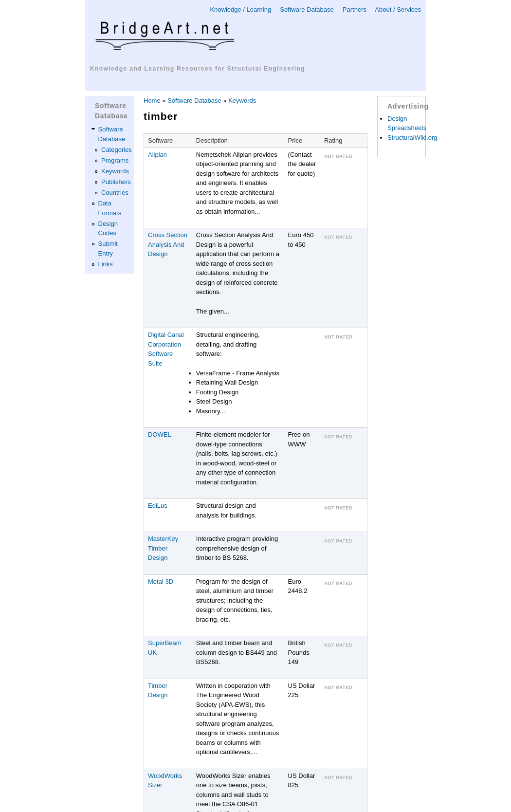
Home (152, 101)
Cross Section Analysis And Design (168, 244)
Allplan (157, 155)
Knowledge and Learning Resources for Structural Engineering (198, 69)
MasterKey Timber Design (163, 548)
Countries (115, 193)
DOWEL (160, 434)
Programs (115, 160)
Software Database (307, 9)
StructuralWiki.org (412, 138)
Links (106, 264)
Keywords (115, 171)
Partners (355, 9)
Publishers (116, 182)
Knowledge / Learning (240, 9)
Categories (117, 150)
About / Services (398, 9)
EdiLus (158, 506)
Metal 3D (161, 581)
